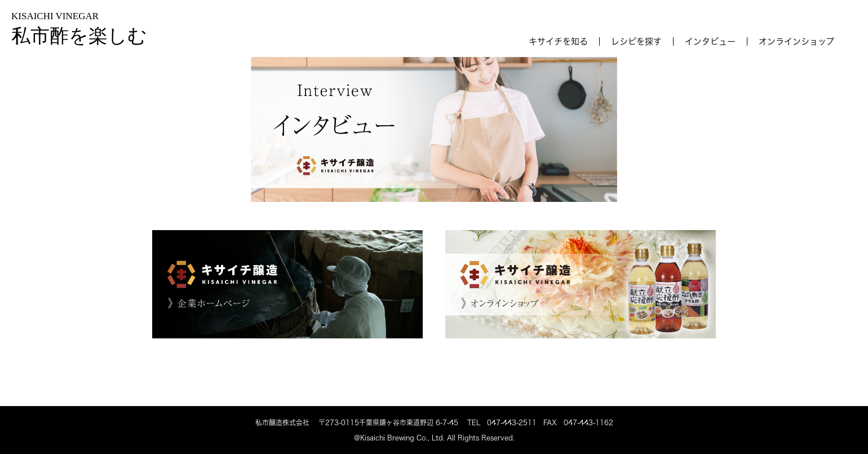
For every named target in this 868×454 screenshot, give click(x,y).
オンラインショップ (796, 41)
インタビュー (710, 41)
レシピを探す (636, 41)
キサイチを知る (558, 41)
